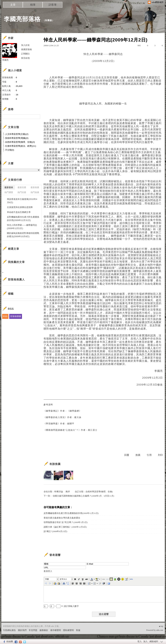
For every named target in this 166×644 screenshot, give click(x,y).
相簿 (33, 5)
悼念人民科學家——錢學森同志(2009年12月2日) (22, 227)
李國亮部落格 (22, 19)
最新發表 (9, 187)
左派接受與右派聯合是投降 (20, 207)
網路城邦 (154, 641)
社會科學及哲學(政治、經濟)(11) (21, 146)
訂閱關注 (25, 54)
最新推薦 (35, 187)
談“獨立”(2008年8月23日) (55, 531)
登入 (140, 641)
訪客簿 (53, 5)
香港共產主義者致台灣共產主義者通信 (62, 518)
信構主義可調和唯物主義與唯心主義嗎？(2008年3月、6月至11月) (83, 496)
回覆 (127, 455)
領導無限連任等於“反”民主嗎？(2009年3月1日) (66, 522)
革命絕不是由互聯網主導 (19, 212)
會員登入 (48, 571)
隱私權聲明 (68, 630)
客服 (78, 630)
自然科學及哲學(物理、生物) (99, 492)
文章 (13, 5)
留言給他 (25, 58)
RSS (5, 316)
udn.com (160, 630)
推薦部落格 (27, 49)
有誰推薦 (55, 464)
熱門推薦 (35, 192)
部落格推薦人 (16, 280)
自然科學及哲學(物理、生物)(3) (20, 142)
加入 (146, 641)
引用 (149, 455)
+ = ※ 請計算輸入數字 (61, 606)
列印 (160, 455)
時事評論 (59, 492)
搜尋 (37, 117)
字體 (47, 579)
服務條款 (44, 630)
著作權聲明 (56, 630)
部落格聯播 (16, 316)
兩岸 (68, 492)
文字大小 (63, 579)
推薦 (138, 455)
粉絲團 (10, 641)
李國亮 (5, 60)
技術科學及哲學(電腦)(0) (17, 138)
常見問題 (33, 630)
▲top (161, 626)
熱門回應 (22, 192)
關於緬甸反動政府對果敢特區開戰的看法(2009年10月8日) (23, 235)
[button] (52, 579)
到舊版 (49, 20)
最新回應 (22, 187)
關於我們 (22, 630)
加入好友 (25, 45)
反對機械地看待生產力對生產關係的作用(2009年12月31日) (71, 513)
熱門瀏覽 (9, 192)
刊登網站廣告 (9, 630)
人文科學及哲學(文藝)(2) (17, 134)
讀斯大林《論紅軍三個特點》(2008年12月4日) (65, 527)
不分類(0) (10, 150)
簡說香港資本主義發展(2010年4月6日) (22, 201)
